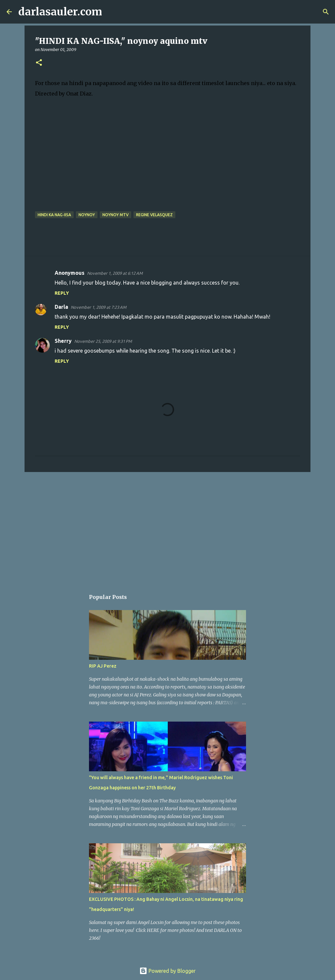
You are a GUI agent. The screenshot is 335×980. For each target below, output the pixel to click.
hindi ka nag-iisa (54, 215)
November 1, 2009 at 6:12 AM (115, 273)
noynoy (87, 215)
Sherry (63, 341)
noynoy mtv (115, 215)
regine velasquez (154, 215)
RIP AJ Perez (103, 666)
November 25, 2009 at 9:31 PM (103, 341)
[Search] (111, 12)
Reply (62, 293)
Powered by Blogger (167, 971)
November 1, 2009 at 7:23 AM (98, 307)
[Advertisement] (167, 528)
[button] (39, 63)
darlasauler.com (60, 12)
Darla (61, 307)
